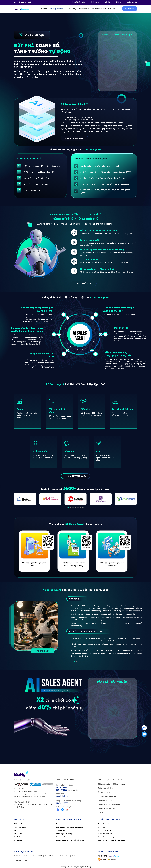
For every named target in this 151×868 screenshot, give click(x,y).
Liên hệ (108, 2)
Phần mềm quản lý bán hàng (82, 856)
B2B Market (113, 9)
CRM (40, 856)
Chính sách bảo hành (106, 800)
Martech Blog (84, 9)
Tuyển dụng (95, 2)
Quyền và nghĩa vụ (105, 792)
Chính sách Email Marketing (109, 804)
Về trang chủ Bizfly (23, 2)
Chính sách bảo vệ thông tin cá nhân (112, 780)
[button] (67, 508)
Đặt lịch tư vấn (130, 9)
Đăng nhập (132, 2)
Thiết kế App (64, 856)
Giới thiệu (43, 9)
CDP (26, 860)
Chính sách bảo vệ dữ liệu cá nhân (111, 784)
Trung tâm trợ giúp (78, 2)
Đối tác (119, 2)
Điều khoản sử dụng (106, 788)
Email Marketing (51, 856)
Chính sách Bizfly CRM (107, 808)
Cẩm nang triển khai (98, 9)
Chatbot (19, 860)
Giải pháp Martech (57, 9)
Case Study (72, 9)
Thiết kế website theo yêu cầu (25, 856)
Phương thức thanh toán (108, 796)
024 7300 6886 (62, 803)
